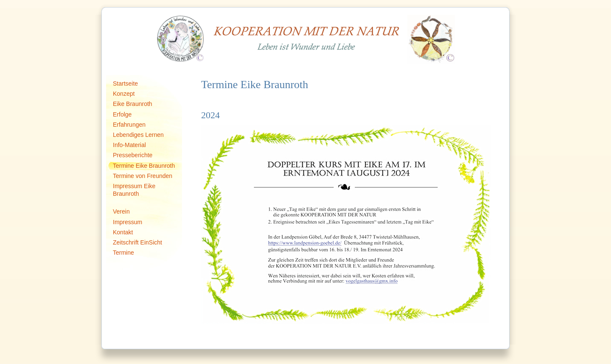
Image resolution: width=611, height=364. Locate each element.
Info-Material (129, 145)
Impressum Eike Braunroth (134, 190)
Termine (123, 253)
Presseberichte (133, 155)
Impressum (128, 222)
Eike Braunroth (133, 104)
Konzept (124, 94)
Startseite (125, 83)
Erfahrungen (129, 125)
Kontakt (123, 232)
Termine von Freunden (143, 176)
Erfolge (122, 114)
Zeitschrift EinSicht (137, 242)
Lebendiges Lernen (138, 135)
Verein (121, 211)
